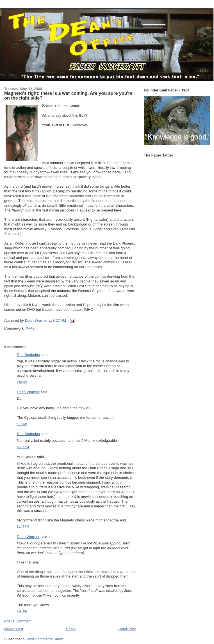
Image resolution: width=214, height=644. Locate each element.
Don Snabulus (28, 355)
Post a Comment (18, 621)
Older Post (127, 629)
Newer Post (14, 629)
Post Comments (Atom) (46, 639)
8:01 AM (22, 382)
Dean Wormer (28, 392)
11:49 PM (23, 527)
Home (71, 629)
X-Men (31, 328)
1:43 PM (22, 611)
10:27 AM (23, 447)
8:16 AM (22, 424)
